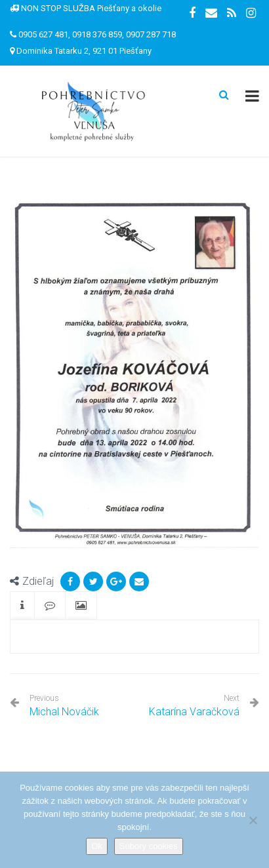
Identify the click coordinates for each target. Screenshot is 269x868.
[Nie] (253, 820)
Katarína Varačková (194, 712)
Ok (97, 846)
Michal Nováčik (64, 706)
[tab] (22, 606)
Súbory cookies (149, 846)
